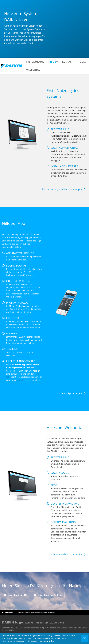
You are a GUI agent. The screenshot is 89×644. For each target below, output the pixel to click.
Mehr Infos (49, 641)
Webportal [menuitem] (46, 70)
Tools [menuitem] (30, 70)
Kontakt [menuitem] (68, 62)
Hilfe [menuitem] (53, 62)
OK (84, 638)
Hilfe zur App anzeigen (70, 393)
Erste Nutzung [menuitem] (35, 62)
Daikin (7, 628)
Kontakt (21, 380)
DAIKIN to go (9, 612)
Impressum (42, 623)
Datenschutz (57, 623)
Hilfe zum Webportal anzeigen (66, 554)
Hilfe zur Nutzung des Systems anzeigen (61, 189)
